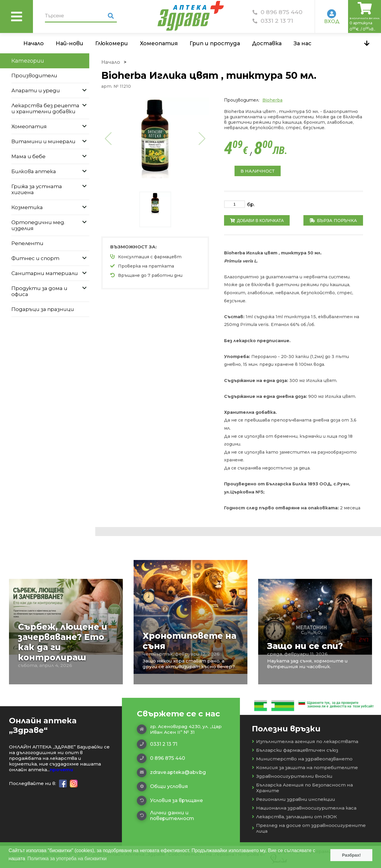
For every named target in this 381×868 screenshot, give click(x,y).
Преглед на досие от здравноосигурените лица (309, 828)
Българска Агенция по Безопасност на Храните (302, 788)
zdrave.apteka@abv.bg (171, 772)
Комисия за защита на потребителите (305, 767)
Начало (34, 43)
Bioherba (272, 100)
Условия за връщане (170, 801)
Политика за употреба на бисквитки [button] (67, 859)
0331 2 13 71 (273, 21)
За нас (303, 43)
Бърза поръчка (333, 221)
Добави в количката (257, 221)
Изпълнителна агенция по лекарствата (305, 741)
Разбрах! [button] (351, 855)
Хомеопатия (159, 43)
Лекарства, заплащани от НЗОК (294, 817)
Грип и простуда (215, 43)
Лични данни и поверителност (165, 816)
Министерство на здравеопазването (302, 759)
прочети (61, 770)
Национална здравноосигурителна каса (304, 808)
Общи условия (162, 787)
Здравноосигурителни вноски (292, 776)
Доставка (267, 43)
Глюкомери (112, 43)
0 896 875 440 (278, 12)
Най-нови (69, 43)
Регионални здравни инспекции (294, 799)
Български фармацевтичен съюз (295, 750)
